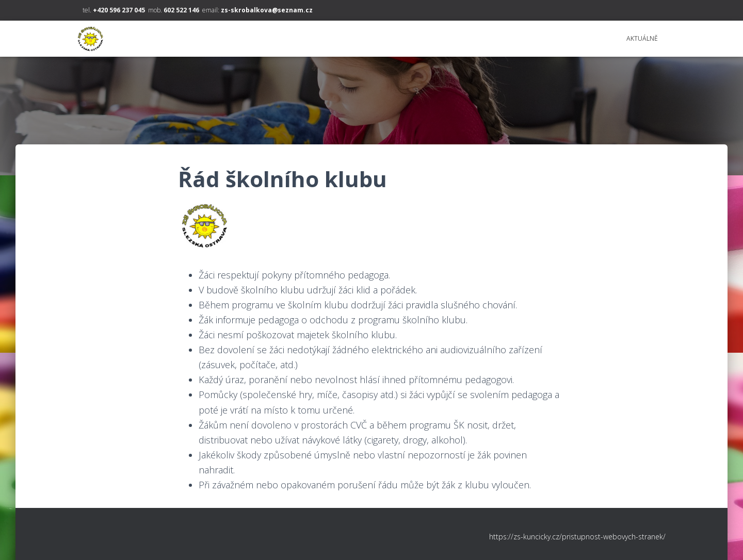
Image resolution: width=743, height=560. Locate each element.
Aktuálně (642, 38)
